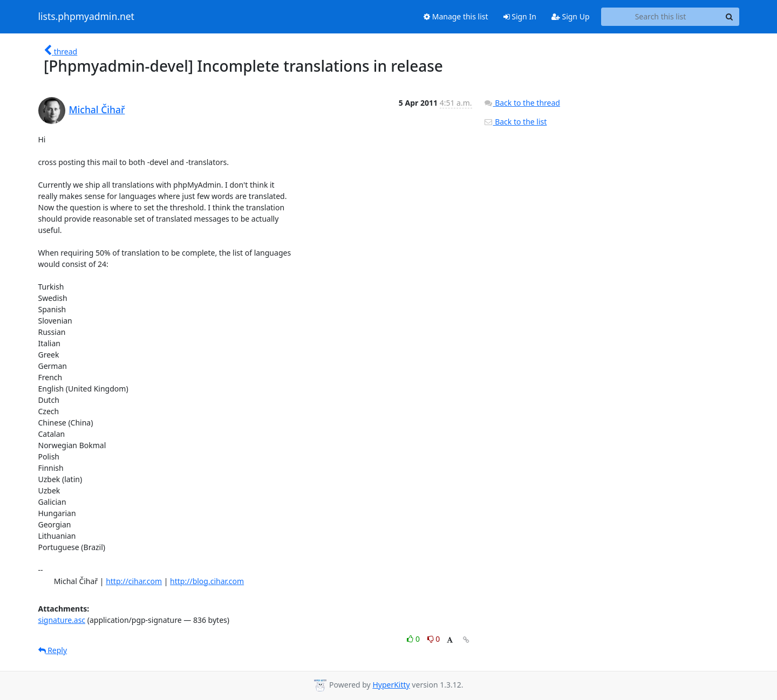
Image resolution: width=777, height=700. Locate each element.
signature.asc (62, 620)
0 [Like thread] (414, 639)
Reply (53, 650)
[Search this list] (661, 17)
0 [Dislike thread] (434, 639)
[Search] (730, 17)
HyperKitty (391, 685)
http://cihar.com (134, 581)
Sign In (520, 16)
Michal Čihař (97, 109)
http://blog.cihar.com (207, 581)
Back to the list (515, 122)
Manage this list (456, 16)
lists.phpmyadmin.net (86, 17)
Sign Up (571, 16)
